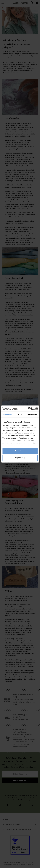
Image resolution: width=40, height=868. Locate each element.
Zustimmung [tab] (7, 414)
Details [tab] (20, 414)
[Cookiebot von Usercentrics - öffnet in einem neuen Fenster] (28, 409)
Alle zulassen (20, 451)
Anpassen (20, 458)
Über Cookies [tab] (32, 414)
